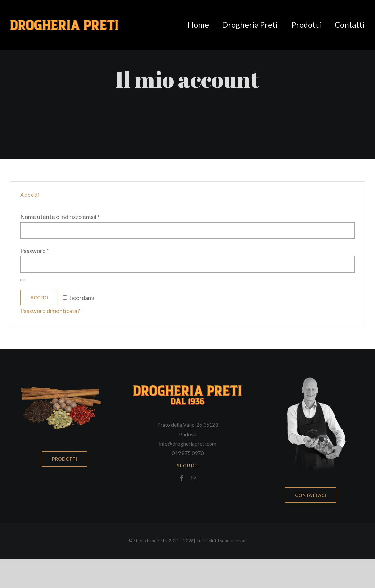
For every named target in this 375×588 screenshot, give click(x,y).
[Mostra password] (23, 280)
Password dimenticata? (50, 311)
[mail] (194, 478)
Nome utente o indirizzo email (60, 217)
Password (35, 251)
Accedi (39, 297)
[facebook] (182, 478)
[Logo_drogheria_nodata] (64, 23)
